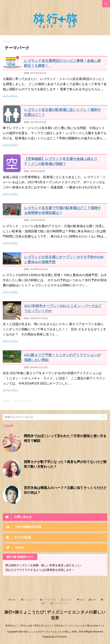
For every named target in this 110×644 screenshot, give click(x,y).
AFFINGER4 (61, 637)
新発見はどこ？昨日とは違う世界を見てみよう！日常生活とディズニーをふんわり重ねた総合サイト (55, 626)
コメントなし (10, 96)
